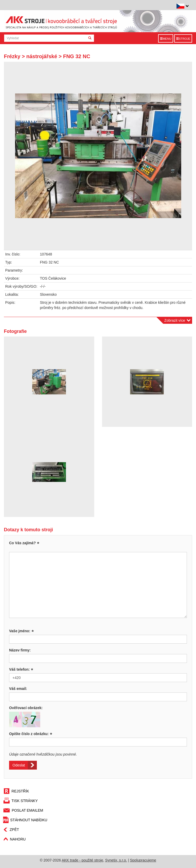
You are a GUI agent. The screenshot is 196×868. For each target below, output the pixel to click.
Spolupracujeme (143, 860)
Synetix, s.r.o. (116, 860)
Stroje (183, 39)
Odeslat (19, 765)
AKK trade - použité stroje (83, 860)
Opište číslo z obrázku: (31, 734)
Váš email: (18, 689)
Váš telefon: (21, 669)
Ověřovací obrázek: (26, 708)
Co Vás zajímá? (22, 543)
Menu (166, 39)
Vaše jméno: (21, 631)
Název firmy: (20, 650)
